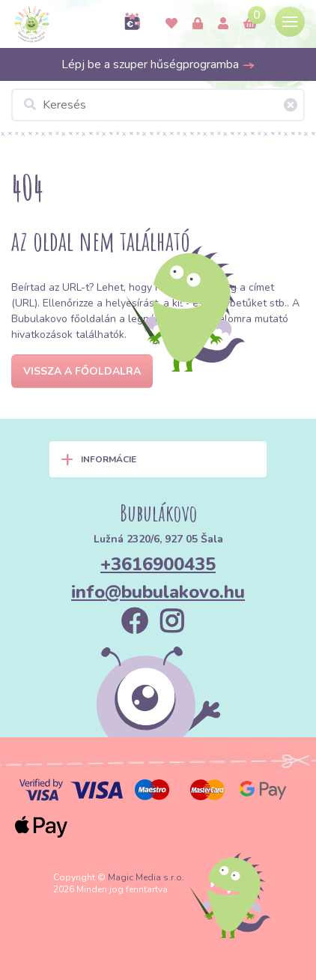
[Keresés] (158, 105)
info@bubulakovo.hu (158, 592)
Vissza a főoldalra (82, 371)
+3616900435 (158, 564)
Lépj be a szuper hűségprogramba (158, 64)
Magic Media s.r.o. (146, 877)
